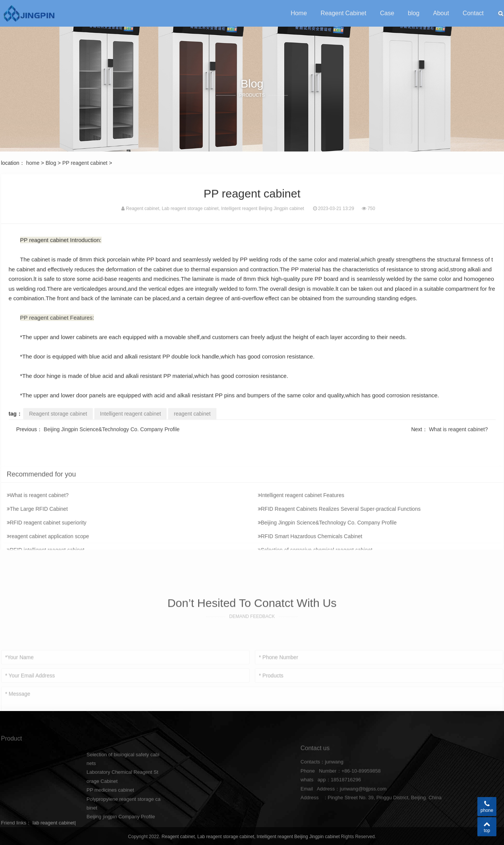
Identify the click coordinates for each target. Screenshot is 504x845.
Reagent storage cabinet (58, 428)
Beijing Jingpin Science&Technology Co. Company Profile (112, 444)
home (33, 163)
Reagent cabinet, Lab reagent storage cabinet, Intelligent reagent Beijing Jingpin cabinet (251, 837)
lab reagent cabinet (54, 823)
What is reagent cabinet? (459, 444)
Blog (51, 163)
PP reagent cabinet (85, 163)
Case (387, 13)
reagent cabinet (192, 428)
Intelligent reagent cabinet (130, 428)
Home (299, 13)
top (487, 827)
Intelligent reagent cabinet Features (301, 549)
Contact (473, 13)
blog (413, 13)
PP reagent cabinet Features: (57, 332)
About (441, 13)
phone (487, 807)
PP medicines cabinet (110, 821)
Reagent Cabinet (343, 13)
